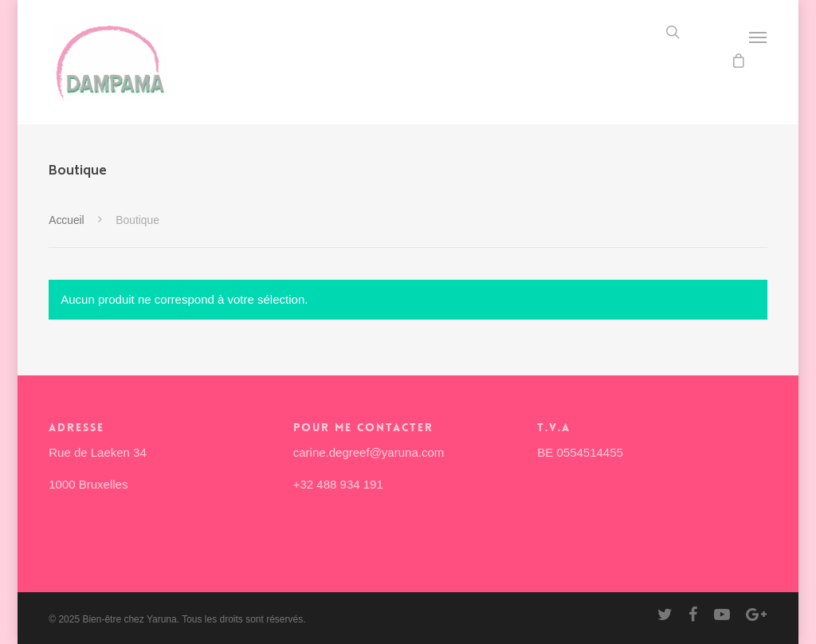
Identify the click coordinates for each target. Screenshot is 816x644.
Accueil (66, 220)
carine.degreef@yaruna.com (369, 452)
